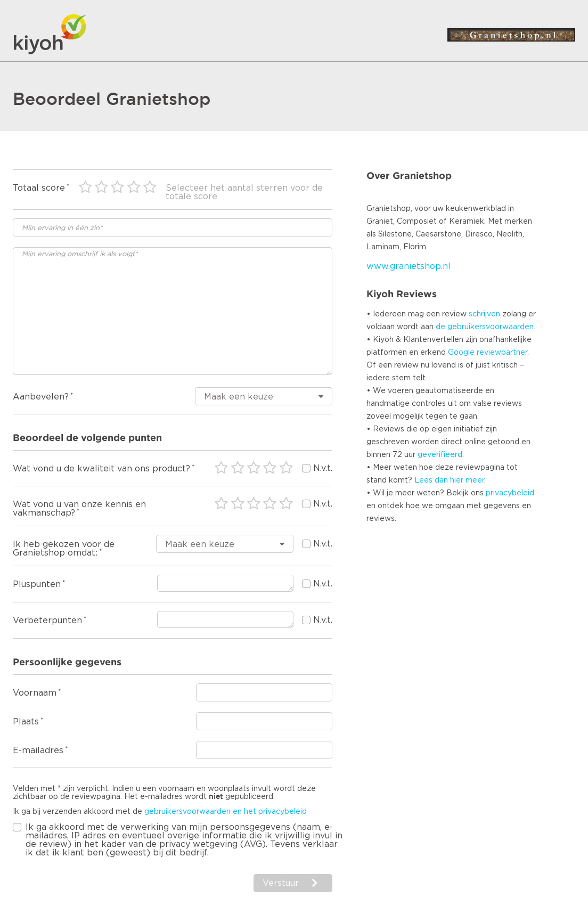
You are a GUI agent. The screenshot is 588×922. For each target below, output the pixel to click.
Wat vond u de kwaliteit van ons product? (101, 469)
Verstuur (281, 883)
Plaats (26, 722)
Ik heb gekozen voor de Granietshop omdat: (64, 549)
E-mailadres (38, 750)
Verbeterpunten (47, 621)
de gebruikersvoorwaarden (485, 327)
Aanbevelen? (41, 397)
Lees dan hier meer (449, 480)
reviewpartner (502, 353)
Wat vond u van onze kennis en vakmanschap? (79, 509)
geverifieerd (440, 455)
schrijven (484, 314)
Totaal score (39, 188)
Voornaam (35, 693)
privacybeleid (510, 493)
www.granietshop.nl (409, 266)
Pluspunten (37, 584)
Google (461, 353)
